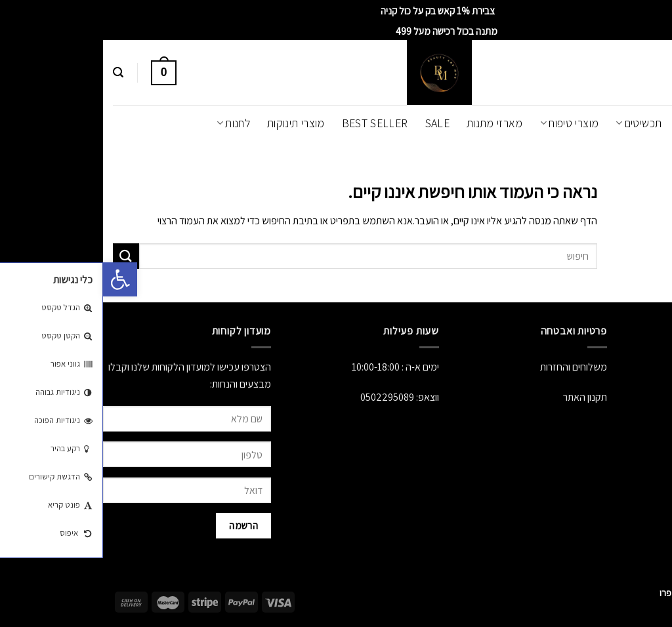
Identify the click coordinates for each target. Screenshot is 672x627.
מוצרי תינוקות (193, 123)
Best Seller (272, 123)
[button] (17, 279)
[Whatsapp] (635, 593)
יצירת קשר (652, 428)
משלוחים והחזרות (471, 367)
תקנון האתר (482, 397)
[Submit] (23, 256)
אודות (661, 367)
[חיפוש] (15, 72)
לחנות (130, 123)
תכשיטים (535, 123)
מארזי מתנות (392, 123)
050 (265, 397)
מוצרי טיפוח (466, 123)
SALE (334, 123)
